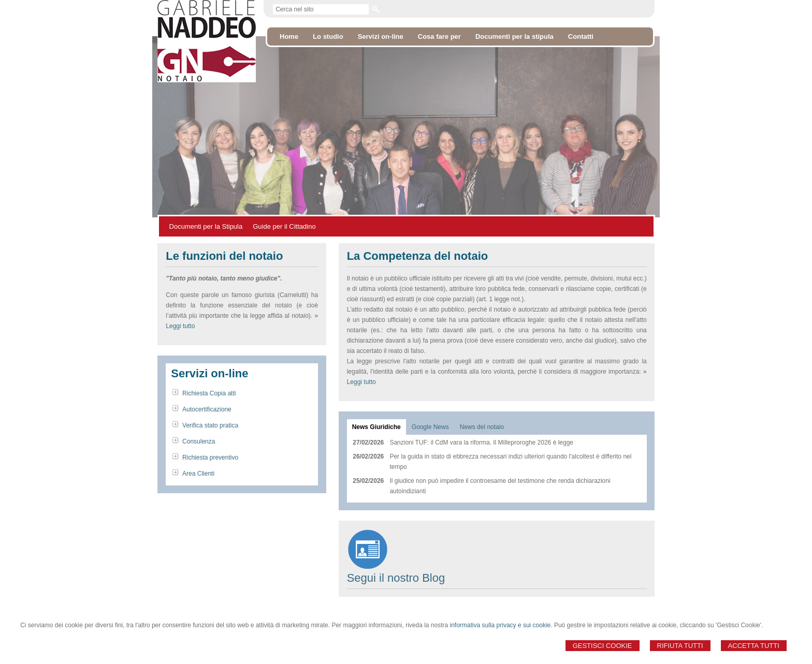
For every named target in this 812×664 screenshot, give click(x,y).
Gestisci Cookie (603, 646)
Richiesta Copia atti (209, 393)
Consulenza (199, 441)
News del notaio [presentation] (482, 427)
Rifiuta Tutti (680, 646)
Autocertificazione (207, 409)
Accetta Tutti (754, 646)
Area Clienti (198, 474)
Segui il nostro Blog (396, 578)
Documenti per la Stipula (206, 226)
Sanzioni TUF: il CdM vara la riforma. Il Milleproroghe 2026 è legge (481, 442)
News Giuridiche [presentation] (376, 427)
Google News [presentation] (430, 427)
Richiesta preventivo (210, 458)
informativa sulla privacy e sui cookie (501, 625)
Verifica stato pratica (210, 425)
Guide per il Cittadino (284, 226)
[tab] (376, 427)
